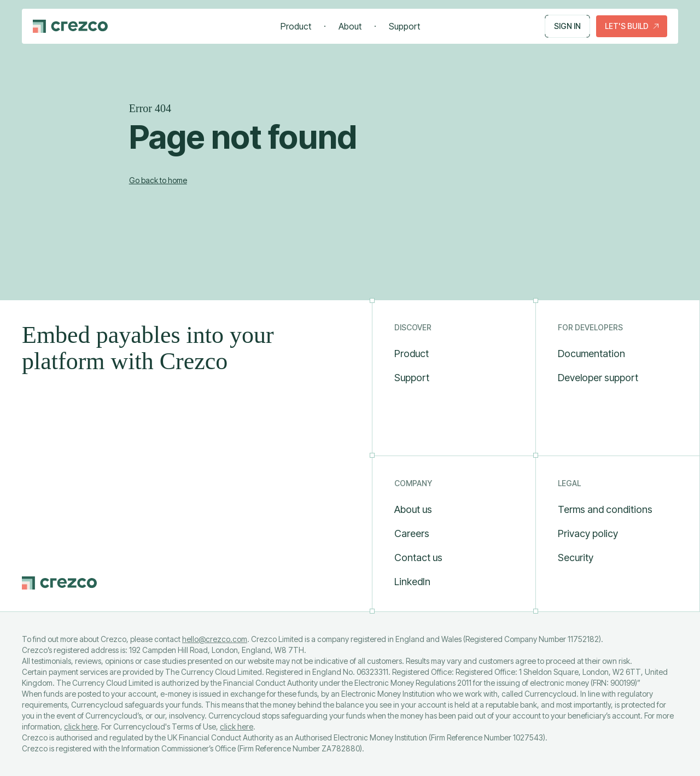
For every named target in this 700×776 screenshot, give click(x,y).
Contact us (418, 558)
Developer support (598, 378)
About (350, 26)
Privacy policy (588, 533)
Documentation (591, 354)
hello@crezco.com (215, 639)
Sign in (567, 26)
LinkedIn (412, 582)
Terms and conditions (605, 509)
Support (404, 26)
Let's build (632, 26)
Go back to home (158, 180)
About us (413, 509)
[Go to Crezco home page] (70, 26)
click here (81, 727)
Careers (412, 533)
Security (576, 558)
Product (296, 26)
